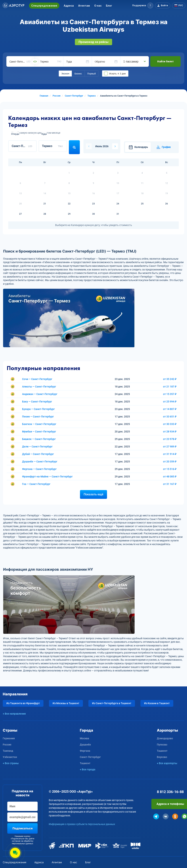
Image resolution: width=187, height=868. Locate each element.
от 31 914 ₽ (170, 454)
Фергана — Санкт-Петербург (39, 469)
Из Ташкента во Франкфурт (23, 703)
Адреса (69, 6)
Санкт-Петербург (90, 757)
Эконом (65, 74)
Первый (91, 74)
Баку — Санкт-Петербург (37, 402)
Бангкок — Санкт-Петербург (39, 424)
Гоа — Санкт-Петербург (36, 484)
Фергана (85, 751)
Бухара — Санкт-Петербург (38, 409)
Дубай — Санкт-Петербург (38, 454)
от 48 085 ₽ (170, 477)
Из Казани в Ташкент (157, 703)
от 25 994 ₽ (170, 402)
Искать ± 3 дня (117, 74)
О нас (98, 6)
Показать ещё (93, 494)
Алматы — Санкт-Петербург (39, 387)
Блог (109, 6)
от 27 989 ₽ (170, 447)
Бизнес (78, 74)
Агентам (84, 6)
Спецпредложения (44, 6)
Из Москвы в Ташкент (66, 703)
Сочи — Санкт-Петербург (37, 379)
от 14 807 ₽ (170, 409)
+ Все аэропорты (167, 763)
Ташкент (85, 763)
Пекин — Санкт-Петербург (38, 417)
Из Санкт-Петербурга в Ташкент (112, 703)
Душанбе (85, 745)
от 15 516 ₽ (170, 469)
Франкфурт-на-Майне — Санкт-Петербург (47, 477)
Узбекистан (10, 757)
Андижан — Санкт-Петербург (40, 394)
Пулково (162, 745)
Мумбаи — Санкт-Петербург (39, 432)
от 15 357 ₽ (170, 394)
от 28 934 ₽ (170, 432)
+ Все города (88, 769)
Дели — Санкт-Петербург (37, 447)
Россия (7, 745)
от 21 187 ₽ (170, 387)
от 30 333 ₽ (170, 424)
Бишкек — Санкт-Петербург (39, 439)
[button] (143, 5)
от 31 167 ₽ (170, 484)
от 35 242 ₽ (170, 379)
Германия (9, 738)
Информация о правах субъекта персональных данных (82, 824)
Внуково (162, 757)
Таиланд (8, 751)
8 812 (170, 792)
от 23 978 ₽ (170, 439)
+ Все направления (14, 714)
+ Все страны (11, 763)
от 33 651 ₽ (170, 417)
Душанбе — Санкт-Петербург (40, 462)
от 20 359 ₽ (170, 462)
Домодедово (165, 738)
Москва (84, 738)
